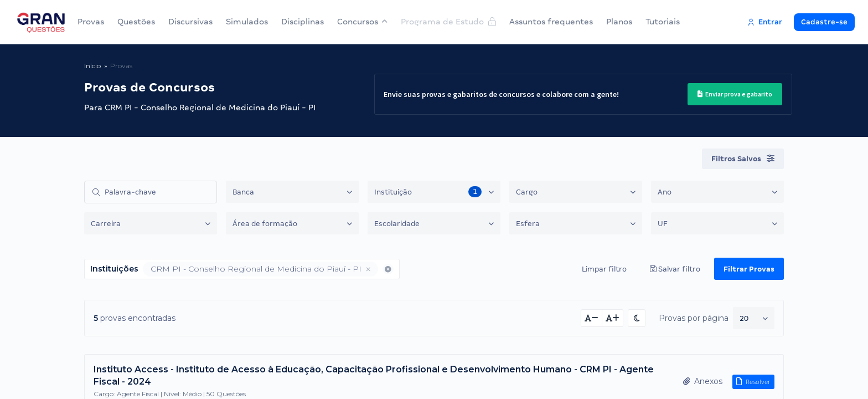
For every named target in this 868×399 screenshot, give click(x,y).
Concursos (362, 22)
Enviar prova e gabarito (731, 94)
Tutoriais (662, 22)
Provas (91, 22)
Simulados (247, 22)
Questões (136, 22)
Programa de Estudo (448, 22)
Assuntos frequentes (551, 22)
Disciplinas (303, 22)
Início (92, 66)
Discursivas (190, 22)
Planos (619, 22)
